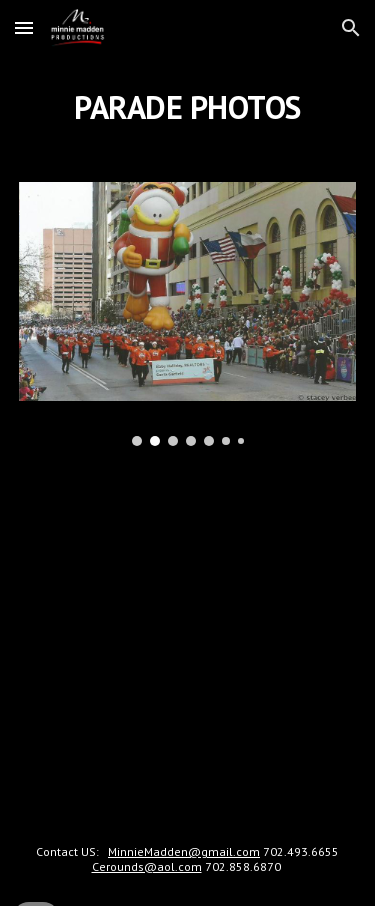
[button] (24, 27)
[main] (188, 107)
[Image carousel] (188, 313)
